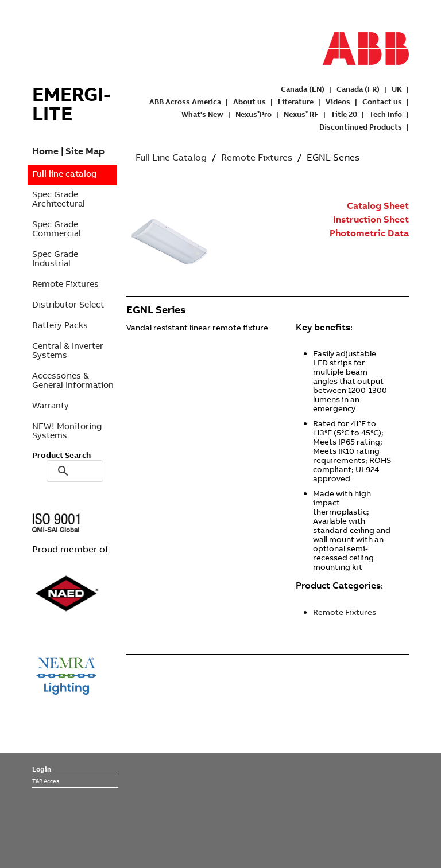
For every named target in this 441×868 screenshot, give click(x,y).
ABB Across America (185, 102)
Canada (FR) (358, 89)
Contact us (382, 102)
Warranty (51, 405)
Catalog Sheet (378, 205)
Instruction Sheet (371, 219)
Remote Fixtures (65, 284)
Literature (296, 102)
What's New (202, 114)
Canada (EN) (303, 89)
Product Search (61, 455)
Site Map (85, 151)
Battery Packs (60, 325)
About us (249, 102)
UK (397, 89)
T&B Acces (46, 781)
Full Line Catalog (171, 157)
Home (45, 151)
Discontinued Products (361, 127)
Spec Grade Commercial (57, 229)
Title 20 (344, 114)
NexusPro (254, 114)
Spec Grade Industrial (55, 258)
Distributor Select (68, 304)
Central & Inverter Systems (68, 350)
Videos (338, 102)
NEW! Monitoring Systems (67, 431)
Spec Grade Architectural (59, 199)
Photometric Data (369, 233)
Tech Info (386, 114)
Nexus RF (301, 114)
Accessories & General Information (73, 380)
